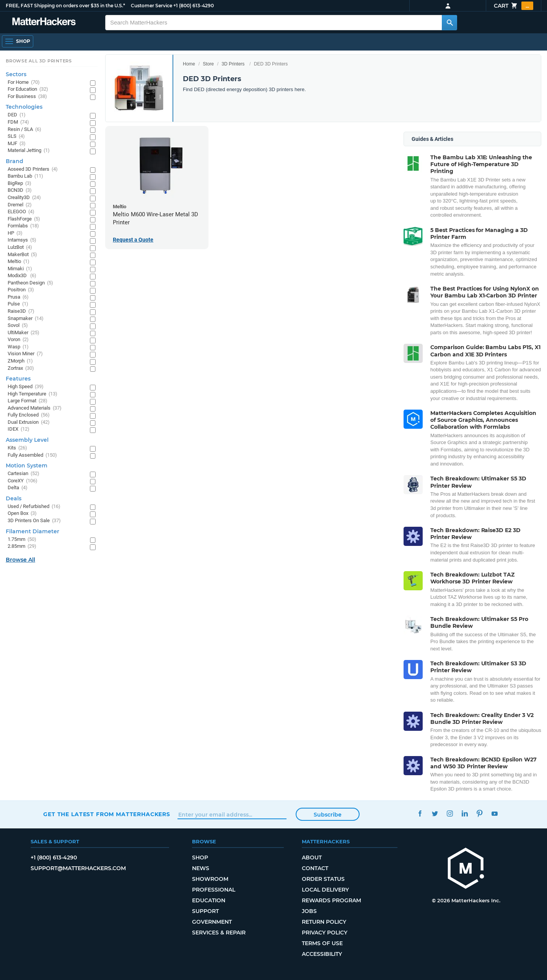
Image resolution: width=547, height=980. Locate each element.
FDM (18, 122)
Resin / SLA (24, 130)
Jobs (309, 911)
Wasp (18, 347)
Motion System (27, 465)
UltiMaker (24, 333)
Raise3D (21, 311)
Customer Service (151, 6)
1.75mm (22, 540)
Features (18, 379)
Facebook (420, 813)
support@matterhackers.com (78, 868)
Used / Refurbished (34, 507)
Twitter (435, 813)
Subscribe (328, 815)
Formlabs (23, 226)
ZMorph (20, 361)
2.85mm (22, 546)
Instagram (450, 813)
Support (205, 911)
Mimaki (20, 269)
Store (208, 64)
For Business (27, 97)
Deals (14, 498)
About (312, 857)
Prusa (18, 297)
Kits (17, 448)
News (201, 868)
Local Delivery (325, 890)
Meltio (19, 262)
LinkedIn (465, 813)
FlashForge (24, 219)
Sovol (18, 326)
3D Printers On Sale (34, 521)
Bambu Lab (25, 176)
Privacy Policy (325, 933)
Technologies (24, 107)
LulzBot (20, 247)
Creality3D (24, 198)
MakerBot (22, 255)
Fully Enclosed (29, 415)
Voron (18, 340)
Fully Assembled (32, 455)
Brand (15, 161)
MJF (17, 144)
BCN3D (20, 190)
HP (15, 233)
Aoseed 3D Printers (33, 169)
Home (189, 64)
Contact (315, 868)
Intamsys (22, 240)
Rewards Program (331, 900)
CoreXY (23, 481)
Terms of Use (322, 943)
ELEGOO (21, 212)
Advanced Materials (35, 408)
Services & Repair (219, 933)
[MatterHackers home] (466, 869)
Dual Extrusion (29, 422)
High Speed (26, 387)
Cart (514, 6)
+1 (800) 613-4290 (194, 6)
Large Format (28, 401)
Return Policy (324, 922)
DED (17, 115)
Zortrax (21, 368)
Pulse (18, 304)
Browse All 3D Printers (39, 61)
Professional (214, 890)
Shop (200, 857)
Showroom (210, 879)
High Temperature (33, 394)
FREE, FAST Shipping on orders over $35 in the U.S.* (65, 6)
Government (212, 922)
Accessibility (322, 954)
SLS (16, 136)
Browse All (20, 560)
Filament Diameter (33, 531)
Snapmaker (26, 319)
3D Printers (233, 64)
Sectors (16, 74)
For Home (24, 82)
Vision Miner (25, 354)
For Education (28, 89)
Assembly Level (27, 440)
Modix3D (22, 276)
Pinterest (479, 813)
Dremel (20, 205)
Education (209, 900)
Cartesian (24, 474)
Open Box (22, 514)
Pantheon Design (30, 283)
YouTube (494, 813)
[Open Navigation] (18, 41)
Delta (18, 488)
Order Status (323, 879)
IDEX (19, 429)
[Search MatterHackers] (449, 23)
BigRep (20, 184)
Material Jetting (29, 151)
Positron (21, 290)
